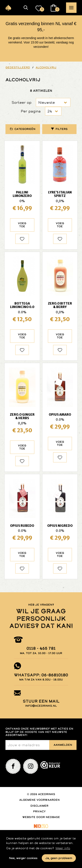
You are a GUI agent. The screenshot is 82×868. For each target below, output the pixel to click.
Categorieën (25, 129)
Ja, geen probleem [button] (59, 858)
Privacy (39, 811)
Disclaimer (39, 806)
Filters (62, 129)
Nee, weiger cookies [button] (23, 858)
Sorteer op (22, 102)
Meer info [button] (63, 848)
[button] (26, 8)
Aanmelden (63, 745)
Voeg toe (22, 225)
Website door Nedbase (41, 817)
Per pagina (31, 111)
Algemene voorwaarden (39, 800)
